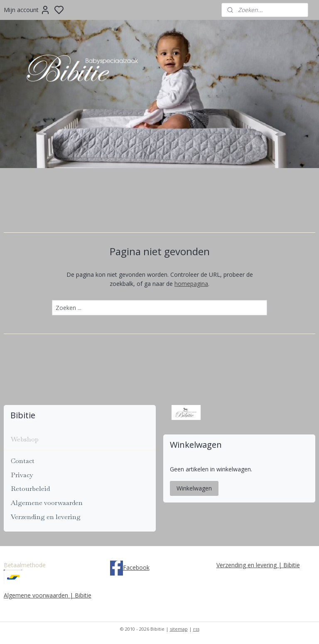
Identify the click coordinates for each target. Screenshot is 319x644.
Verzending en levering (46, 517)
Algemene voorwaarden (47, 503)
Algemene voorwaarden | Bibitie (48, 595)
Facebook (136, 567)
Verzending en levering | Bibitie (258, 565)
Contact (23, 461)
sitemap (179, 629)
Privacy (22, 475)
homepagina (191, 284)
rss (196, 629)
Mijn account (27, 10)
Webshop (25, 439)
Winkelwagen (194, 488)
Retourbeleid (30, 489)
